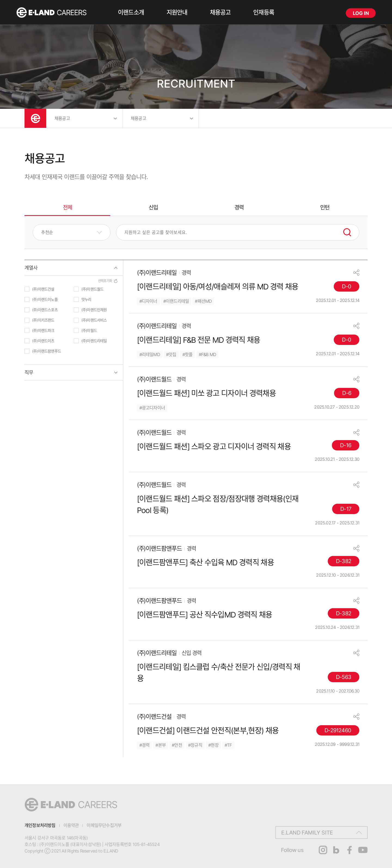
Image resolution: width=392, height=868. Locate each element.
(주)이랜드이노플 (45, 299)
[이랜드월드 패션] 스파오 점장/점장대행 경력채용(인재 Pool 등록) (218, 505)
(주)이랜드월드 (93, 289)
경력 (239, 208)
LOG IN (361, 13)
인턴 (325, 208)
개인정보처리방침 (40, 825)
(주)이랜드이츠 (43, 341)
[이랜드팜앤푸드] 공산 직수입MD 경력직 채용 (205, 615)
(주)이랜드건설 (43, 289)
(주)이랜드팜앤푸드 (47, 351)
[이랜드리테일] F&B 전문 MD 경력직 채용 (199, 340)
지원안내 (177, 12)
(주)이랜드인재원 (94, 310)
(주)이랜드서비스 (94, 320)
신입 (153, 208)
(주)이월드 (89, 330)
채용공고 (220, 12)
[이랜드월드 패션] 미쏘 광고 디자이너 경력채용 (206, 393)
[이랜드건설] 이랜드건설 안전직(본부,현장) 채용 (208, 731)
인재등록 (264, 12)
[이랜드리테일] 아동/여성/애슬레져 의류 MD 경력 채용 (218, 287)
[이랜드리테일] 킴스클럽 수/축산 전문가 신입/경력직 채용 (219, 673)
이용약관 (71, 825)
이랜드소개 (131, 12)
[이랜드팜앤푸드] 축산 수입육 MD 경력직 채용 (205, 563)
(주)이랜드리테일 (94, 341)
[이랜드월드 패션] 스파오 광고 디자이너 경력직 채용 (214, 447)
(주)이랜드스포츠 (45, 310)
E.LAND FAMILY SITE (307, 833)
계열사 (31, 268)
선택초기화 (105, 281)
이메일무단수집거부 (104, 825)
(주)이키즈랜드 (43, 320)
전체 (68, 208)
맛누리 (86, 299)
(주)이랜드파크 (43, 330)
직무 (29, 373)
